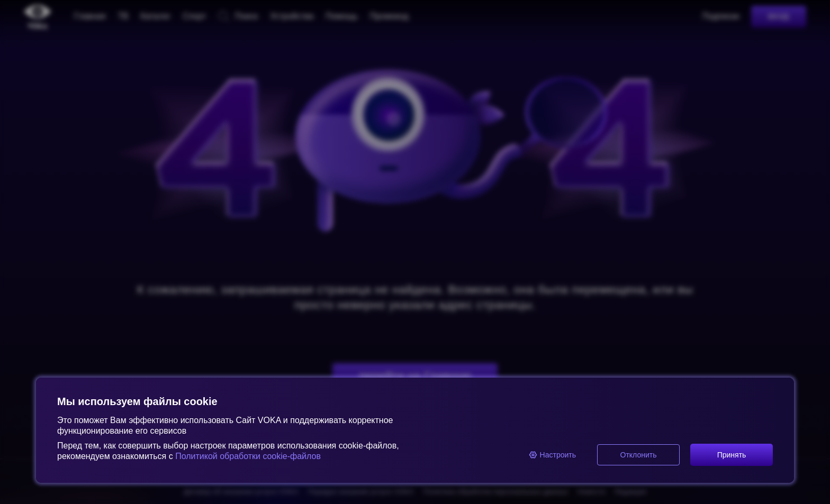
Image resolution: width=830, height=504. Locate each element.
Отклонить (639, 455)
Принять (732, 455)
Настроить (552, 455)
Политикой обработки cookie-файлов (247, 456)
